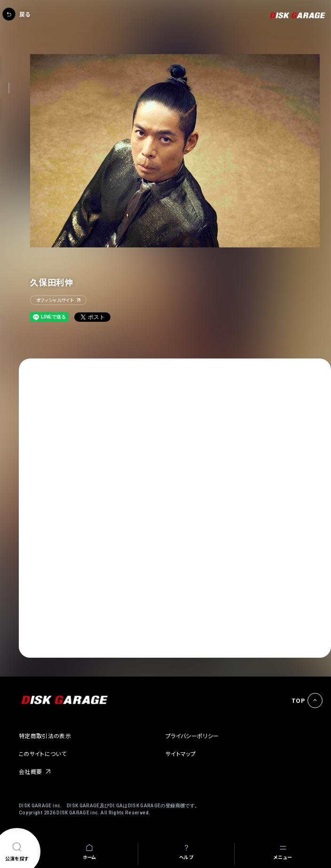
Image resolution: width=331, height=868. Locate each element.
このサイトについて (43, 753)
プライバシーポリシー (192, 736)
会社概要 (30, 771)
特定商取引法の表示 (45, 736)
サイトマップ (181, 753)
